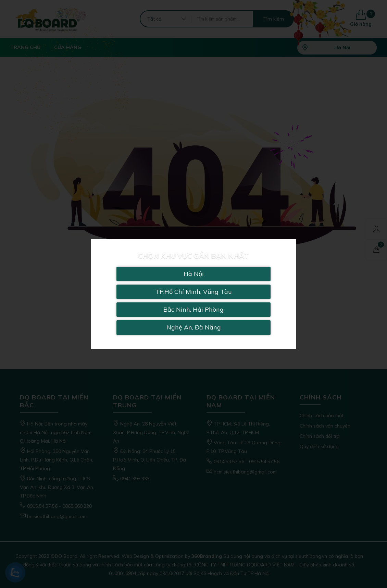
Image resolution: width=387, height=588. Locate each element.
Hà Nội (194, 274)
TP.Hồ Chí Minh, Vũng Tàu (194, 292)
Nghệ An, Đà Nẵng (194, 327)
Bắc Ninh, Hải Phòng (193, 309)
